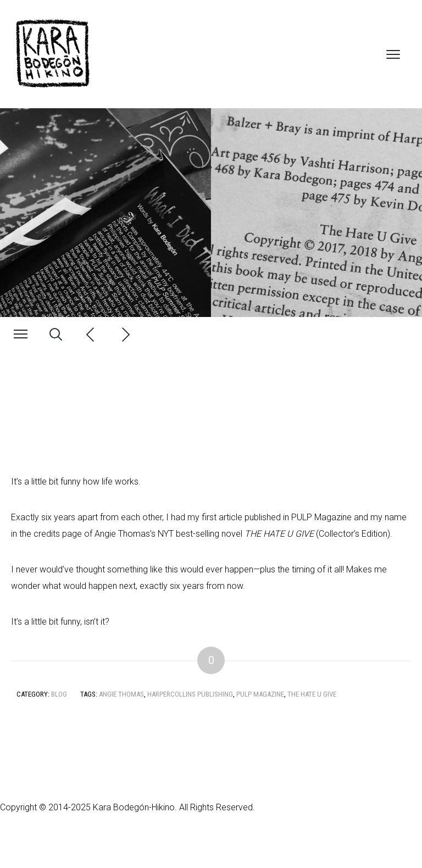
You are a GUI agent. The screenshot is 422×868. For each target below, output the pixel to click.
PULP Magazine (260, 694)
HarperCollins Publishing (190, 694)
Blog (59, 694)
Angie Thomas (121, 694)
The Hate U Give (312, 694)
